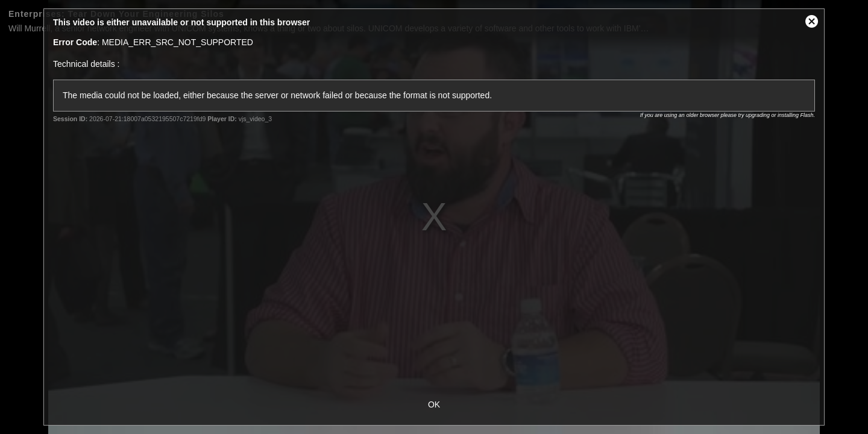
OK (434, 404)
